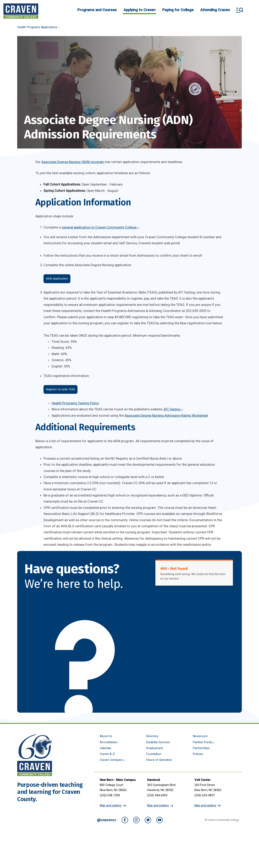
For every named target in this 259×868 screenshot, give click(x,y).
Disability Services (158, 742)
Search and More (240, 10)
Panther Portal (204, 742)
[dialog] (247, 856)
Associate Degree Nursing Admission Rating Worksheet (166, 415)
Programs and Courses (97, 10)
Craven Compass (113, 760)
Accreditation (109, 742)
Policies (198, 754)
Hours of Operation (159, 760)
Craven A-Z (107, 754)
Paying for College (178, 10)
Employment (155, 748)
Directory (152, 736)
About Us (106, 736)
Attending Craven (215, 10)
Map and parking (111, 805)
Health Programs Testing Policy (75, 403)
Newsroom (200, 736)
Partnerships (201, 748)
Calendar (106, 748)
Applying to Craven (140, 10)
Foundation (154, 754)
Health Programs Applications (37, 27)
